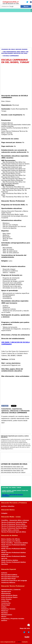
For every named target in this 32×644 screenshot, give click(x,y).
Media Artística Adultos (10, 560)
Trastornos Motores (8, 583)
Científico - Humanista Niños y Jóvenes (15, 520)
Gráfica (4, 607)
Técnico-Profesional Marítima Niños (14, 528)
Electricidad (6, 605)
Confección (5, 601)
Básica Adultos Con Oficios (11, 541)
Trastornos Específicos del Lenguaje (14, 581)
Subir (27, 637)
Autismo (4, 573)
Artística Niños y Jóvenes (10, 530)
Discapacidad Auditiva (9, 575)
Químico (4, 621)
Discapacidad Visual (8, 579)
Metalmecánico (7, 615)
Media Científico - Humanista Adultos (15, 543)
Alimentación (6, 593)
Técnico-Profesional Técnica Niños (13, 524)
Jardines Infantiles (8, 506)
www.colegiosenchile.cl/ (8, 642)
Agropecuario (6, 591)
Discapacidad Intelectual (10, 577)
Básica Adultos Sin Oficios (11, 539)
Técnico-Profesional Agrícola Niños (14, 532)
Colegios (4, 513)
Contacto (25, 642)
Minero (4, 617)
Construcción (6, 603)
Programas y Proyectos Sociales (13, 619)
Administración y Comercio (11, 590)
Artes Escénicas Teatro (9, 597)
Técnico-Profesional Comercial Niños (14, 526)
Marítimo (4, 613)
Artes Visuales (6, 599)
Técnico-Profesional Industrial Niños (14, 522)
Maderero (5, 611)
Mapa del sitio (25, 628)
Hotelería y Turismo (8, 609)
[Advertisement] (16, 29)
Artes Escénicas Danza (9, 595)
